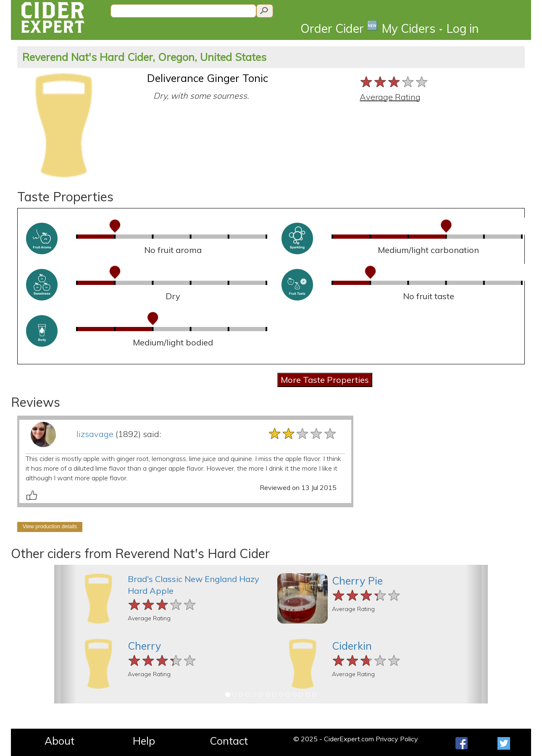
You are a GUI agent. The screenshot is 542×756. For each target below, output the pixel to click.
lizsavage (95, 434)
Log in (463, 28)
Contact (229, 741)
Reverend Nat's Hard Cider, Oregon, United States (144, 57)
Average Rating (390, 97)
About (59, 741)
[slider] (394, 82)
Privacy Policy (397, 739)
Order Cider (339, 28)
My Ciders (412, 28)
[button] (65, 634)
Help (144, 741)
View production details (50, 527)
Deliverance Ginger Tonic (208, 78)
